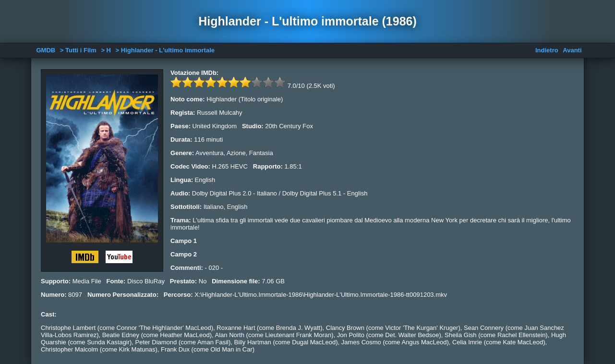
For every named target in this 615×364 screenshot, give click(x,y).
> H (106, 50)
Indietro (547, 50)
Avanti (572, 50)
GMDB (46, 50)
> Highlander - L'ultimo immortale (165, 50)
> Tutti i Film (78, 50)
